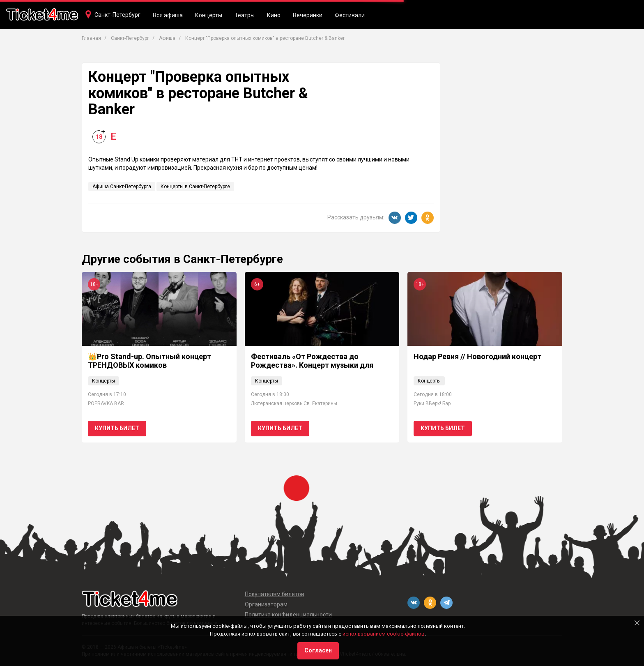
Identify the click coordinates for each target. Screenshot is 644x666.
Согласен (318, 650)
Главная (91, 38)
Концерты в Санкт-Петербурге (195, 187)
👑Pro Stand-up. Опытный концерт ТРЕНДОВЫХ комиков (149, 361)
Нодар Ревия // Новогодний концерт (477, 356)
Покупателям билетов (275, 594)
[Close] (637, 623)
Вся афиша (168, 15)
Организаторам (266, 604)
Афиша (167, 38)
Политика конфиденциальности (288, 615)
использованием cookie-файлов (384, 634)
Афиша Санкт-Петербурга (122, 187)
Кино (274, 15)
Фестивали (350, 15)
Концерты (209, 15)
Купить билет (117, 428)
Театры (245, 15)
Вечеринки (308, 15)
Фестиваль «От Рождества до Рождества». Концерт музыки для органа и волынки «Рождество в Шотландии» (312, 370)
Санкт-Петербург (117, 15)
